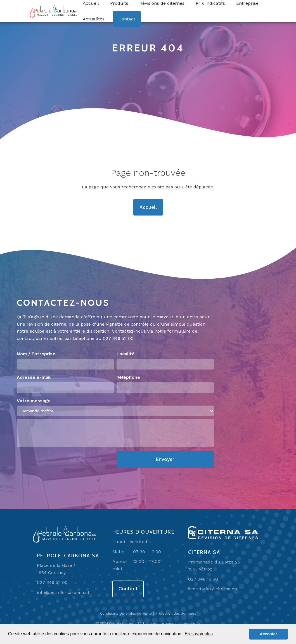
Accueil (148, 207)
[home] (53, 11)
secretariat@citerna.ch (213, 589)
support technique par (173, 623)
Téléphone (128, 377)
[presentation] (59, 462)
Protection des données (176, 613)
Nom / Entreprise (36, 354)
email (50, 338)
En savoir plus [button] (199, 634)
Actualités (94, 19)
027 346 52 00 (118, 338)
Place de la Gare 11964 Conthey (56, 569)
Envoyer (165, 459)
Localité (126, 354)
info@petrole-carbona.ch (64, 592)
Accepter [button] (268, 634)
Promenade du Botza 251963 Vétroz (214, 566)
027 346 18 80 (203, 579)
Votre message (34, 401)
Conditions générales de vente (126, 613)
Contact (127, 19)
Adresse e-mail (34, 377)
